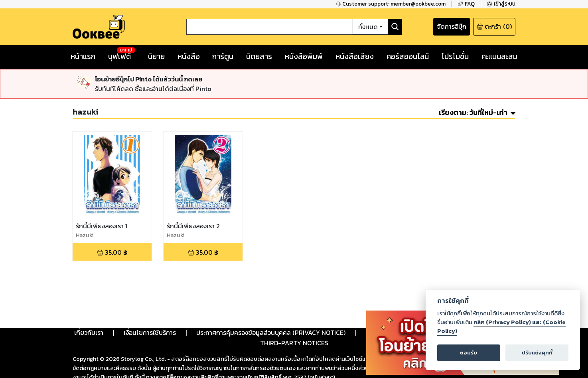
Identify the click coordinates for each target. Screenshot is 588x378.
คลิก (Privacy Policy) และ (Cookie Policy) (501, 327)
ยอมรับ (469, 353)
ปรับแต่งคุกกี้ (537, 353)
